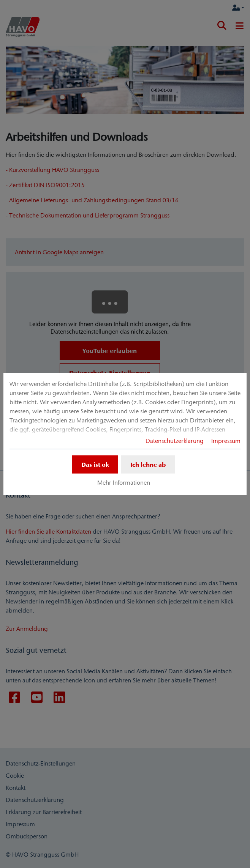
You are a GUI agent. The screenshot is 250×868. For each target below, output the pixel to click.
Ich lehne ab (148, 464)
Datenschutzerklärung (175, 440)
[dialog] (125, 434)
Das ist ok (95, 464)
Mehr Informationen (124, 482)
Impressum (226, 440)
